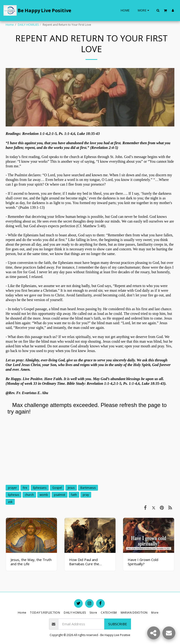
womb (44, 495)
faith (74, 495)
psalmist (60, 495)
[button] (158, 10)
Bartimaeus (88, 488)
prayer (12, 488)
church (29, 495)
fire (25, 488)
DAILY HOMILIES (28, 25)
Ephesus (13, 495)
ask (10, 502)
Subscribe (118, 624)
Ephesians (40, 488)
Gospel (57, 488)
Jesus (71, 488)
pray (86, 495)
